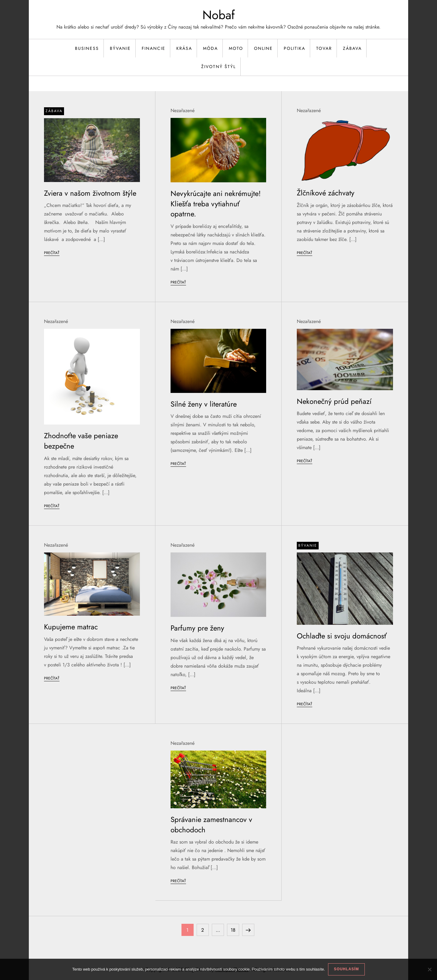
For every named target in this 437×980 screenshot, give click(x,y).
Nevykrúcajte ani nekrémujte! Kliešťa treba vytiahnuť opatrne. (216, 204)
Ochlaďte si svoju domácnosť (342, 636)
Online (263, 48)
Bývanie (120, 48)
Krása (184, 48)
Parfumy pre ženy (197, 628)
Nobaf (218, 15)
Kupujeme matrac (71, 627)
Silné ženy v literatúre (204, 404)
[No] (429, 969)
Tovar (324, 48)
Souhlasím (346, 969)
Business (87, 48)
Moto (236, 48)
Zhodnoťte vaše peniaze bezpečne (81, 441)
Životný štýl (218, 67)
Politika (295, 48)
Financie (154, 48)
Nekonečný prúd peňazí (334, 401)
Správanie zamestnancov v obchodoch (211, 825)
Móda (210, 48)
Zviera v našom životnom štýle (90, 193)
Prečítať (52, 253)
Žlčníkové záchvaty (326, 193)
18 (235, 929)
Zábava (352, 48)
